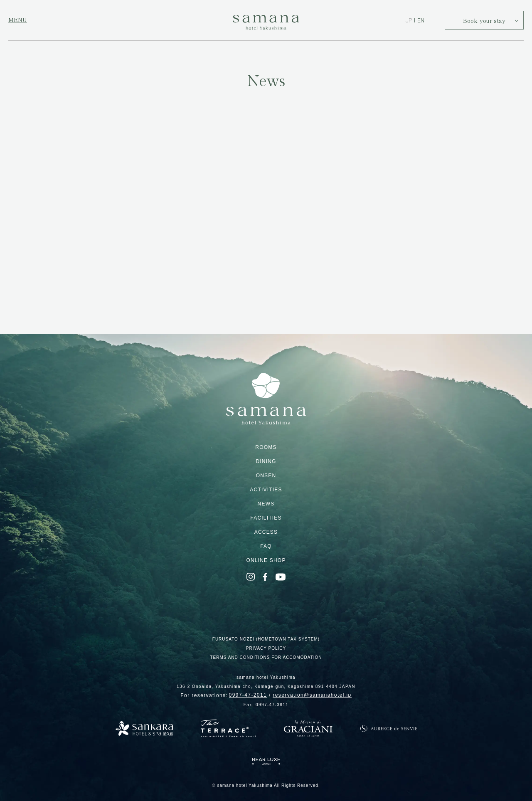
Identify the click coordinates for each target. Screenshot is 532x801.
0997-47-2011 (248, 695)
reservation (312, 695)
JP (409, 20)
